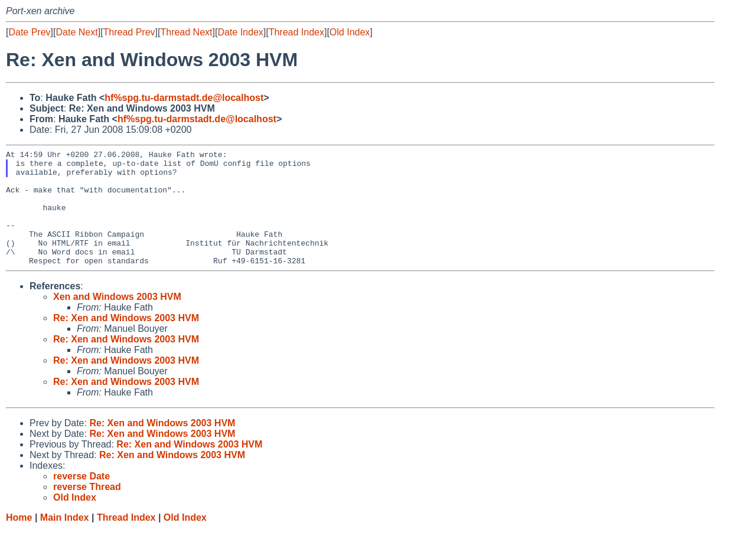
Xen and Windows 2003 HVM (117, 320)
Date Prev (29, 32)
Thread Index (296, 32)
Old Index (350, 32)
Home (19, 540)
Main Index (65, 540)
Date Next (76, 32)
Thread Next (186, 32)
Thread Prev (129, 32)
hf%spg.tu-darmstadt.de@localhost (184, 98)
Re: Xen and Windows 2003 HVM (126, 341)
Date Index (240, 32)
